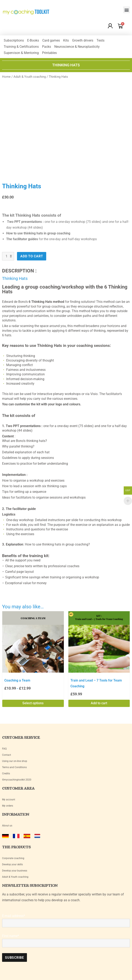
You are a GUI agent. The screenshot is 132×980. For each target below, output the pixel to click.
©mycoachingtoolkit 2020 (17, 780)
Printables (49, 53)
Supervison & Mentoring (21, 53)
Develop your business (15, 871)
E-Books (33, 40)
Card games (51, 40)
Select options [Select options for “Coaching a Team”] (33, 703)
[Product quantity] (8, 256)
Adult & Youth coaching (30, 77)
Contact (7, 755)
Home (6, 77)
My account (9, 800)
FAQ (4, 749)
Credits (6, 773)
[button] (127, 10)
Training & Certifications (21, 47)
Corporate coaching (13, 858)
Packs (47, 47)
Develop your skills (12, 864)
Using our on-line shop (15, 761)
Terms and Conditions (14, 767)
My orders (8, 806)
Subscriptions (14, 40)
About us (7, 826)
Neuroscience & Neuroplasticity (77, 47)
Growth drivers (83, 40)
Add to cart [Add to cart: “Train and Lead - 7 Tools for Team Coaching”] (99, 703)
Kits (66, 40)
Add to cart (32, 256)
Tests (101, 40)
